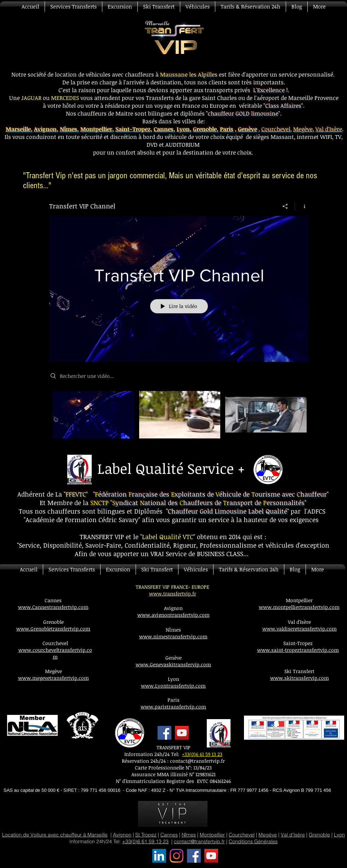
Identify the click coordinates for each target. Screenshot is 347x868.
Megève (303, 129)
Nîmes (69, 129)
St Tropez (146, 835)
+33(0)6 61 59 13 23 (202, 754)
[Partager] (285, 206)
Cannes (164, 129)
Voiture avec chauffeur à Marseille (69, 835)
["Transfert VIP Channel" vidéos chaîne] (179, 419)
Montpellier (96, 129)
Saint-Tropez (133, 129)
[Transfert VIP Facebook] (194, 856)
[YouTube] (182, 733)
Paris (227, 129)
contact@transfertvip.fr (197, 761)
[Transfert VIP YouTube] (211, 856)
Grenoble (319, 835)
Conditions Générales (253, 841)
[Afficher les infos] (302, 206)
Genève (248, 129)
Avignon (45, 129)
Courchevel (276, 129)
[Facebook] (164, 733)
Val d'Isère (329, 129)
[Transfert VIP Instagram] (177, 856)
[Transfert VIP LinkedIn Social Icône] (159, 856)
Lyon (183, 129)
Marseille (18, 129)
